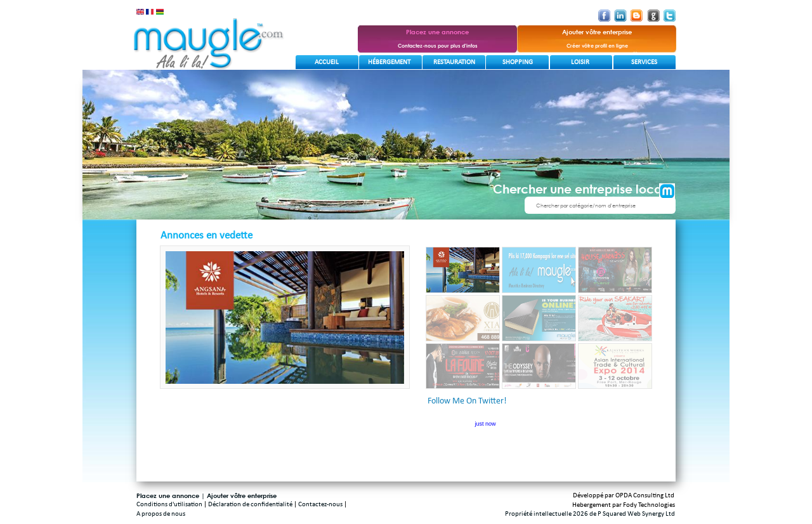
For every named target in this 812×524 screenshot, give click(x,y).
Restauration (454, 62)
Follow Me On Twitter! (467, 401)
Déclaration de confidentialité (250, 505)
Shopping (518, 62)
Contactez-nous (320, 505)
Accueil (327, 62)
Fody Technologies (649, 505)
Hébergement (389, 62)
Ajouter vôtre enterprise (242, 495)
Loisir (580, 62)
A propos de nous (161, 514)
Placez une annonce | (172, 495)
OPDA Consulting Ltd (645, 496)
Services (644, 62)
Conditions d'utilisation (169, 505)
